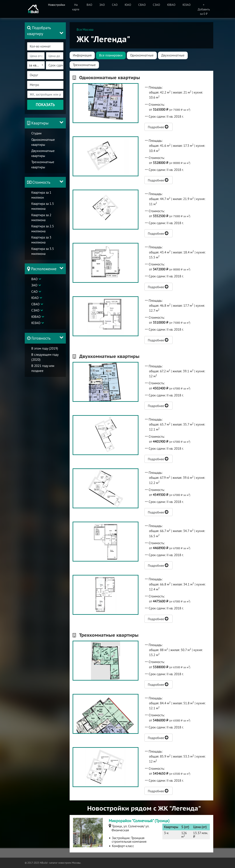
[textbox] (48, 46)
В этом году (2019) (45, 348)
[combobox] (45, 46)
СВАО (35, 304)
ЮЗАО (36, 323)
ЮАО (35, 298)
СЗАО (35, 310)
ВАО (34, 279)
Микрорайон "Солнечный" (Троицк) (139, 821)
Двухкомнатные (173, 55)
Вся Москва (85, 30)
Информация (82, 55)
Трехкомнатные (84, 65)
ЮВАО (36, 317)
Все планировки (111, 55)
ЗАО (34, 285)
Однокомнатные (142, 55)
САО (34, 292)
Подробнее (158, 127)
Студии (36, 133)
